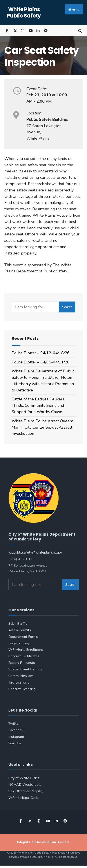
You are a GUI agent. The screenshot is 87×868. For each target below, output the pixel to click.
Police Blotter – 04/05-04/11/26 (41, 362)
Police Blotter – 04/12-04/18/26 (41, 353)
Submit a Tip (18, 624)
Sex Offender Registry (26, 791)
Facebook (16, 730)
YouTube (15, 743)
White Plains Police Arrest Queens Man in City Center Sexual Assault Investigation (43, 427)
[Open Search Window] (80, 31)
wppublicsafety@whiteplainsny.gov (35, 552)
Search (67, 307)
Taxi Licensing (19, 682)
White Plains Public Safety (24, 12)
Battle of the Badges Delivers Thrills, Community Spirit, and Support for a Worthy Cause (38, 405)
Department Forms (23, 637)
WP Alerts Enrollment (26, 650)
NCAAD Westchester (25, 785)
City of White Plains (24, 778)
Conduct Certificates (24, 656)
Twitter (14, 724)
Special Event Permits (25, 669)
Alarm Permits (20, 630)
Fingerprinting (19, 643)
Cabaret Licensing (22, 689)
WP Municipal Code (24, 798)
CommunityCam (21, 676)
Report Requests (22, 663)
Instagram (16, 737)
